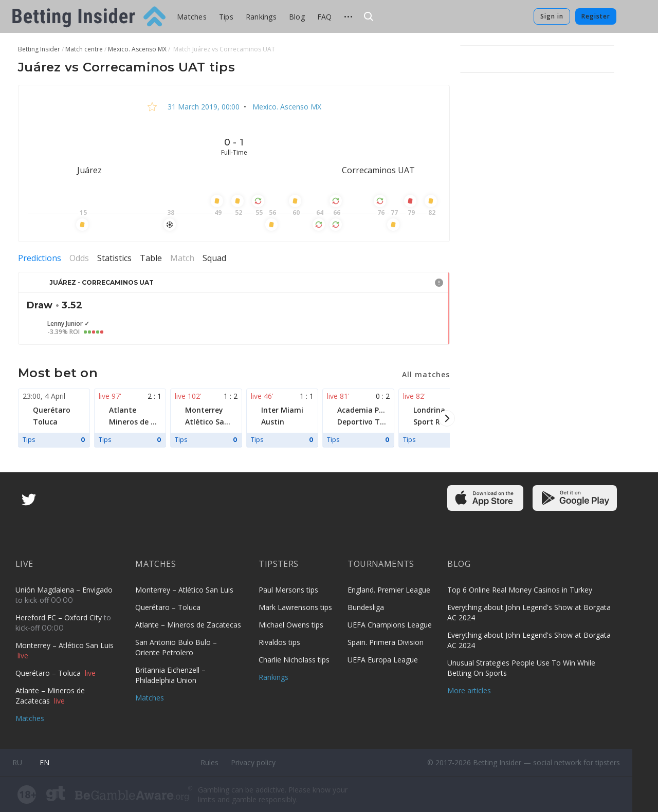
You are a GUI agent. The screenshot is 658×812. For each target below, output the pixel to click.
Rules (209, 762)
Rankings (261, 17)
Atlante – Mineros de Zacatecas (50, 696)
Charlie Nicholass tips (294, 660)
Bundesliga (366, 607)
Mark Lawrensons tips (295, 607)
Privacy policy (253, 762)
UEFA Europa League (383, 660)
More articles (469, 690)
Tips (226, 17)
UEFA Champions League (390, 625)
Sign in (552, 16)
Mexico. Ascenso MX (286, 107)
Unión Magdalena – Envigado (64, 590)
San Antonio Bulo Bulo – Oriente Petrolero (176, 647)
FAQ (325, 17)
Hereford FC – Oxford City (60, 617)
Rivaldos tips (279, 642)
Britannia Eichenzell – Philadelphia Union (170, 675)
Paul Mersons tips (288, 590)
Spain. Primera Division (386, 642)
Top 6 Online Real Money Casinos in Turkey (520, 590)
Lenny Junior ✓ (68, 324)
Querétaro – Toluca (49, 673)
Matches (192, 17)
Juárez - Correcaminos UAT (102, 282)
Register (596, 16)
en (44, 762)
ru (17, 762)
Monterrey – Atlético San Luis (65, 645)
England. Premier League (389, 590)
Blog (297, 17)
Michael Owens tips (291, 625)
